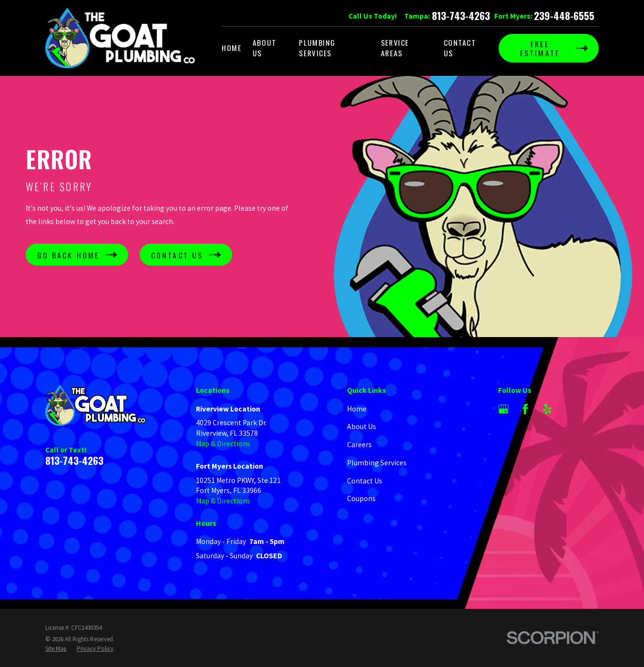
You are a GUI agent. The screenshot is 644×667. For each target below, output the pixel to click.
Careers (359, 445)
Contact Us (365, 481)
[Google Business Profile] (503, 409)
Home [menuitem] (231, 48)
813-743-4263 (461, 16)
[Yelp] (547, 409)
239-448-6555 (564, 16)
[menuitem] (56, 649)
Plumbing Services (377, 463)
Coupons (361, 498)
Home (357, 409)
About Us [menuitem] (265, 48)
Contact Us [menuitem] (460, 48)
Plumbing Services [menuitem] (317, 48)
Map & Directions (223, 444)
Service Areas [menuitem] (395, 48)
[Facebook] (525, 409)
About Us (362, 426)
